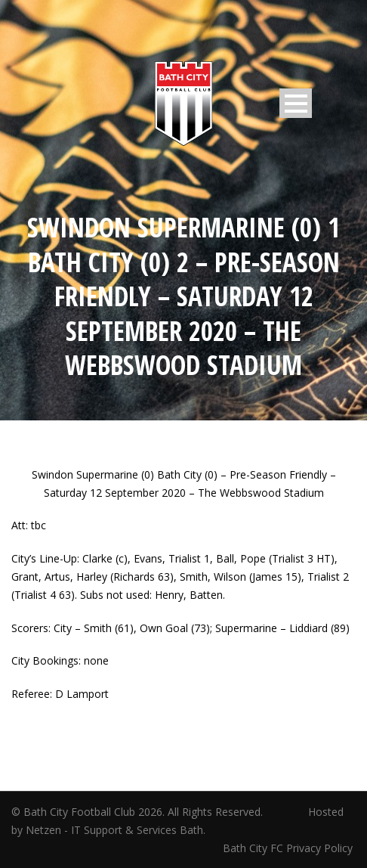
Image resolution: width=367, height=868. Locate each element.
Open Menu (296, 103)
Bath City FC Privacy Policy (289, 848)
